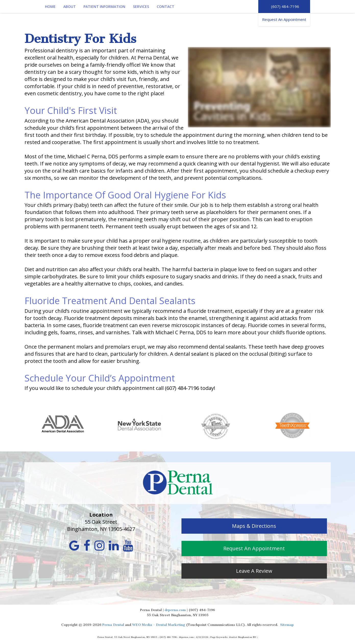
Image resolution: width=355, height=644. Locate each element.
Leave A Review (254, 571)
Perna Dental (113, 625)
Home (50, 7)
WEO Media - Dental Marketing (159, 625)
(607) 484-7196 (284, 6)
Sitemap (287, 625)
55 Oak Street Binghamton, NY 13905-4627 (101, 525)
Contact (166, 7)
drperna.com (175, 610)
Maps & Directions (254, 526)
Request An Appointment (284, 19)
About (70, 7)
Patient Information (104, 7)
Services (141, 7)
